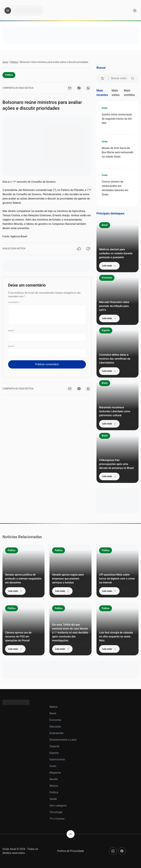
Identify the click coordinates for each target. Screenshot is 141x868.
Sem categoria (58, 806)
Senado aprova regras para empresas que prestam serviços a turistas (68, 579)
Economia (107, 278)
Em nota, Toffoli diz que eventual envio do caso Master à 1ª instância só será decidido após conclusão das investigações (70, 633)
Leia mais (109, 266)
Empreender (57, 733)
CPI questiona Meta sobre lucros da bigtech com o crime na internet (117, 579)
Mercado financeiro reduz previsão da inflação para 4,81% (114, 306)
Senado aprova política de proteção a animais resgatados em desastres (23, 579)
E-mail (11, 346)
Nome (11, 331)
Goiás (105, 108)
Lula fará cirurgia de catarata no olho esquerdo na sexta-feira (116, 637)
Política (14, 62)
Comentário (14, 302)
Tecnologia (56, 812)
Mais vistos (116, 93)
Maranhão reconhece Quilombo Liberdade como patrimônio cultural (115, 411)
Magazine (55, 773)
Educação (55, 727)
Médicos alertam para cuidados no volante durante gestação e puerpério (116, 253)
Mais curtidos (129, 93)
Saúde (53, 799)
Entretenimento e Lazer (63, 740)
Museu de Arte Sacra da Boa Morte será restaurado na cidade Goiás (118, 152)
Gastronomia (57, 759)
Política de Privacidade (71, 851)
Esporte (106, 330)
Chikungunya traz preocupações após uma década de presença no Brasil (116, 464)
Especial (54, 746)
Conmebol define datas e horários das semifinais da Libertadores (115, 359)
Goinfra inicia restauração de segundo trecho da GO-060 (117, 119)
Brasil (105, 225)
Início (5, 62)
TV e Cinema (57, 819)
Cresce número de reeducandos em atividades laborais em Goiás (115, 188)
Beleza (53, 707)
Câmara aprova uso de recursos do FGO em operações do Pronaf (18, 637)
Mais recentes (102, 93)
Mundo (54, 779)
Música (54, 786)
